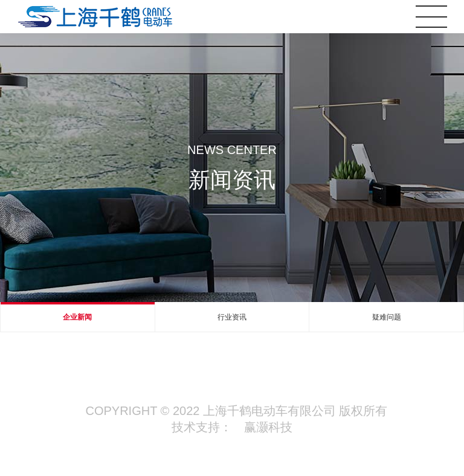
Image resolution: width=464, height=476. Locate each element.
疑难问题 (387, 317)
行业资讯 (232, 317)
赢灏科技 (268, 427)
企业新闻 (77, 317)
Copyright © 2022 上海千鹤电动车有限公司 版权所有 (237, 411)
